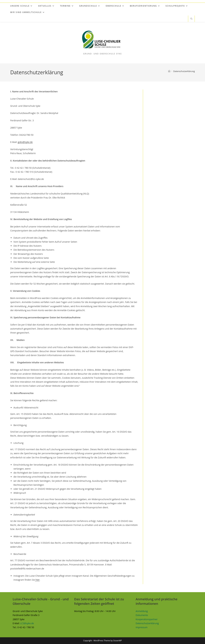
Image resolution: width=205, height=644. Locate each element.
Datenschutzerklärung (184, 71)
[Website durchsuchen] (191, 19)
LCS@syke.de (27, 623)
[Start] (169, 71)
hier (37, 580)
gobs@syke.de (25, 142)
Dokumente (142, 615)
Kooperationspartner (147, 619)
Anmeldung (142, 611)
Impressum (142, 627)
